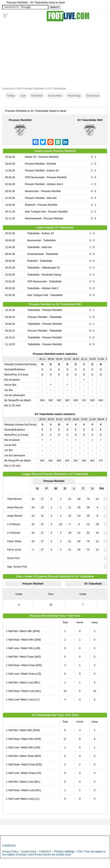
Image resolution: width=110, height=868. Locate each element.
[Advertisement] (55, 53)
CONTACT (45, 852)
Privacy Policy (10, 852)
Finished (37, 96)
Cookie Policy (29, 852)
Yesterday (74, 96)
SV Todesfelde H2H (90, 120)
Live (23, 96)
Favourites (55, 96)
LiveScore (9, 845)
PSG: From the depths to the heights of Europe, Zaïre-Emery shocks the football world (54, 853)
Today (11, 96)
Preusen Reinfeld (20, 120)
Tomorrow (93, 96)
